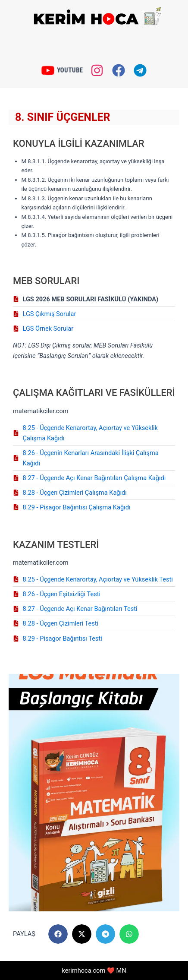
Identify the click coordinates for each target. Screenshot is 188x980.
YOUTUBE (69, 70)
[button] (58, 934)
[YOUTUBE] (48, 70)
